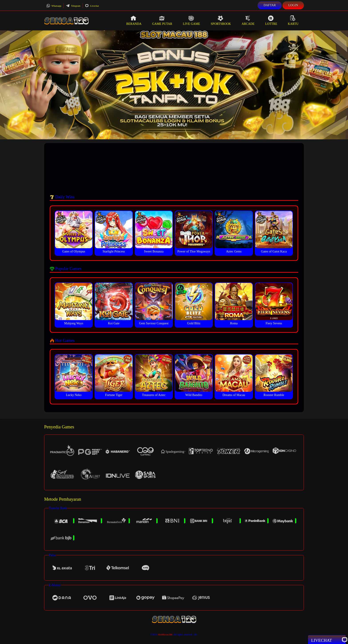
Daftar (270, 5)
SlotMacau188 (165, 634)
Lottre (271, 20)
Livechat (92, 6)
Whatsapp (54, 6)
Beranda (134, 20)
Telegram (73, 6)
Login (293, 5)
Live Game (192, 20)
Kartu (293, 20)
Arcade (248, 20)
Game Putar (162, 20)
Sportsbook (221, 20)
